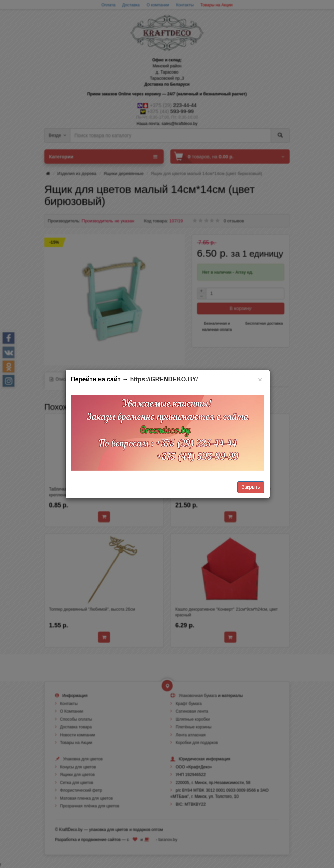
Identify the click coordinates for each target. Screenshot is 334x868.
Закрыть (251, 487)
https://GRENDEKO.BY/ (164, 379)
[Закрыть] (260, 379)
